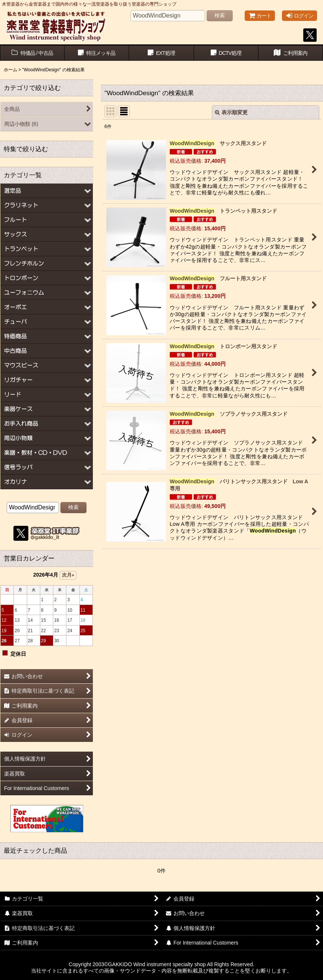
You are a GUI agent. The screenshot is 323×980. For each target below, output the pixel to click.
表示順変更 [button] (231, 112)
